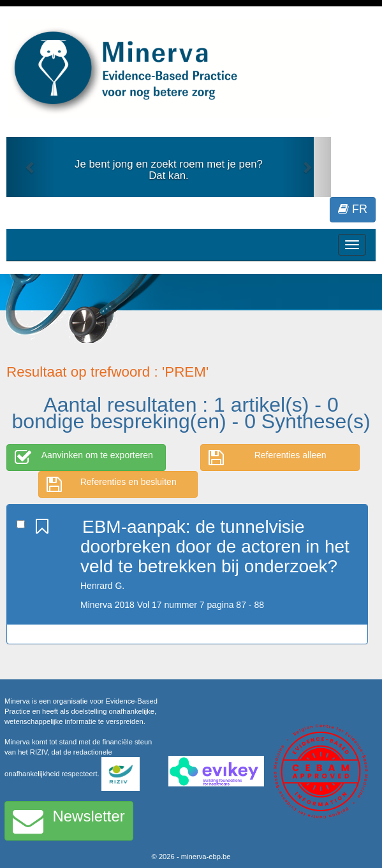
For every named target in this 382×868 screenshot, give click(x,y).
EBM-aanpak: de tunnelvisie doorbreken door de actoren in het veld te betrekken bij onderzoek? (215, 546)
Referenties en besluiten (112, 484)
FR (353, 209)
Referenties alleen (268, 458)
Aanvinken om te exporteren (84, 458)
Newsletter (69, 821)
